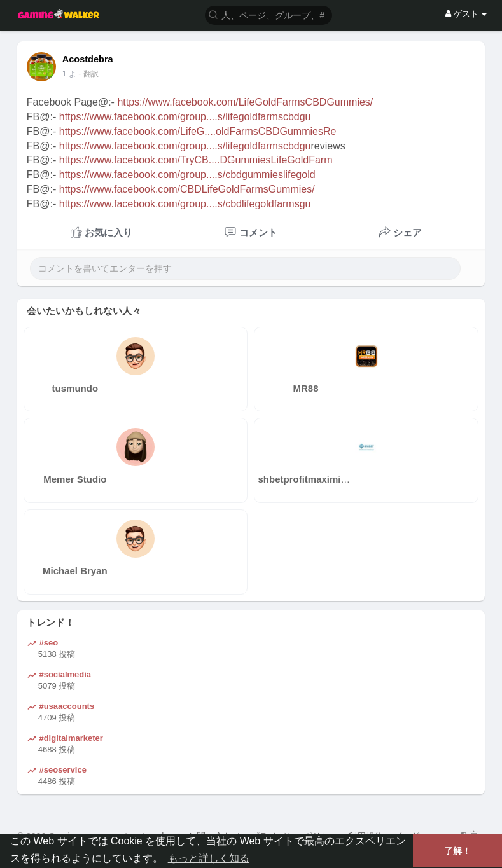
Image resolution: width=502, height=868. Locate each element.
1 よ (69, 74)
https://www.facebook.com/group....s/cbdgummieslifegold (187, 175)
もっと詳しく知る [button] (209, 858)
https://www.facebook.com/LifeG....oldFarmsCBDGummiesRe (198, 131)
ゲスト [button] (466, 14)
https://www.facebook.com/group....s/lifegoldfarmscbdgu (185, 117)
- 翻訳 (88, 74)
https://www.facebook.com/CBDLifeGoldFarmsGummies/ (187, 189)
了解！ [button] (457, 851)
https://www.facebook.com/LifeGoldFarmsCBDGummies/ (245, 102)
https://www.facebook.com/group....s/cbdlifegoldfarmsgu (185, 204)
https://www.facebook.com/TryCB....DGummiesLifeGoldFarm (196, 160)
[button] (268, 14)
